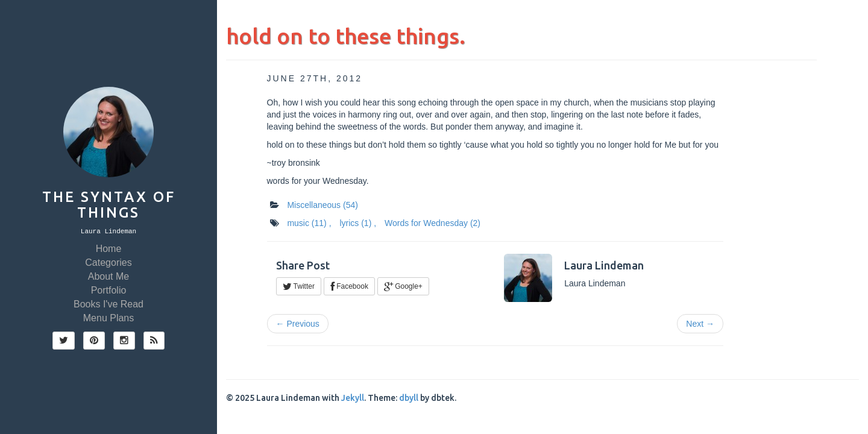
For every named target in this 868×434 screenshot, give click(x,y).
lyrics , (358, 223)
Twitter (299, 286)
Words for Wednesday (432, 223)
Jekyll (353, 398)
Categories (108, 263)
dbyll (409, 398)
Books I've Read (108, 304)
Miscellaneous (322, 205)
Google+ (403, 286)
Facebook (349, 286)
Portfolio (109, 290)
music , (309, 223)
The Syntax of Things (109, 205)
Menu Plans (109, 318)
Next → (700, 324)
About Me (108, 276)
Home (109, 249)
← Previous (298, 324)
